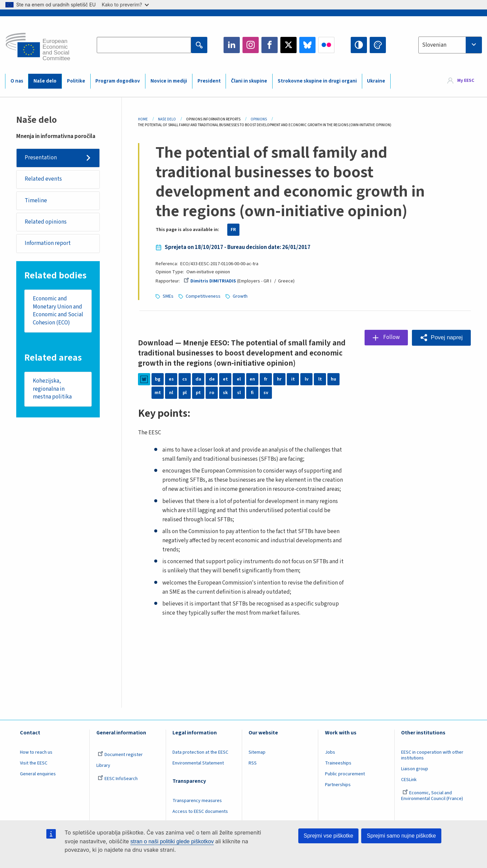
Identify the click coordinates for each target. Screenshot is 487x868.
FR (233, 230)
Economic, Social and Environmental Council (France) (433, 796)
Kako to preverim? (125, 5)
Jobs (330, 752)
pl (185, 393)
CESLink (409, 780)
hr (279, 379)
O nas (17, 81)
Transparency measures (197, 801)
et (225, 379)
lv (307, 379)
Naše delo (45, 81)
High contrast (359, 45)
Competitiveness (203, 296)
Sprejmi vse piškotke (329, 836)
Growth (240, 296)
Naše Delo (167, 119)
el (239, 379)
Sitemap (257, 752)
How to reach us (36, 752)
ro (212, 393)
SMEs (168, 296)
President (209, 81)
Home (143, 119)
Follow (391, 337)
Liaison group (415, 769)
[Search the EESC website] (144, 45)
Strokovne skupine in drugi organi (317, 81)
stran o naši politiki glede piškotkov (172, 841)
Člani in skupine (249, 81)
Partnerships (338, 785)
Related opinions (46, 222)
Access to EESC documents (200, 812)
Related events (43, 179)
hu (333, 379)
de (212, 379)
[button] (441, 338)
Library (103, 766)
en (252, 379)
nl (171, 393)
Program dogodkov (118, 81)
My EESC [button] (466, 81)
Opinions (259, 119)
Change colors (378, 45)
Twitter (288, 45)
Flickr (326, 45)
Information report (48, 243)
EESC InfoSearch (118, 779)
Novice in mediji (169, 81)
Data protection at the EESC (200, 752)
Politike (76, 81)
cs (185, 379)
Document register (120, 755)
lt (320, 379)
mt (158, 393)
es (171, 379)
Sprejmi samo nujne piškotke (401, 836)
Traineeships (338, 763)
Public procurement (345, 774)
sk (225, 393)
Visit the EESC (34, 763)
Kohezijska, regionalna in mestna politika (52, 389)
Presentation (41, 158)
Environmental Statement (198, 763)
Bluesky (307, 45)
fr (266, 379)
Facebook (270, 45)
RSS (253, 763)
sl (239, 393)
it (293, 379)
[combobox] (450, 45)
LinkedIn (232, 45)
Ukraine (376, 81)
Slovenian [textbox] (434, 45)
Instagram (251, 45)
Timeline (36, 201)
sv (266, 393)
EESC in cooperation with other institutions (432, 755)
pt (198, 393)
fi (252, 393)
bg (158, 379)
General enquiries (38, 774)
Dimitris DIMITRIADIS (210, 281)
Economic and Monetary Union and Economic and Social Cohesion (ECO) (58, 311)
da (198, 379)
